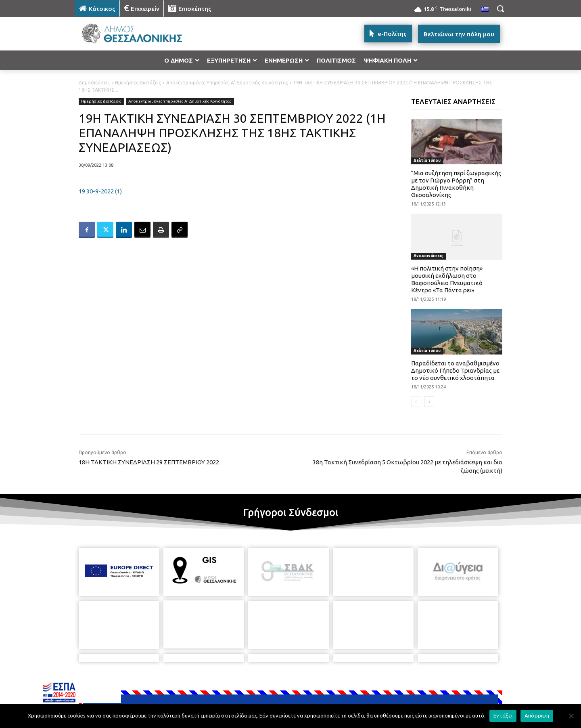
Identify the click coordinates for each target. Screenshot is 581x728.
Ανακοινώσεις (428, 256)
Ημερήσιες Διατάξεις (138, 83)
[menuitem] (485, 10)
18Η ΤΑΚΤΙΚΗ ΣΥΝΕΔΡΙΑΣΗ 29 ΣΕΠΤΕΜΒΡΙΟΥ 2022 (149, 462)
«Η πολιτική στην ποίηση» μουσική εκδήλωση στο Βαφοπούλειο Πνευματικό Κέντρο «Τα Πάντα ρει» (447, 279)
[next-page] (429, 402)
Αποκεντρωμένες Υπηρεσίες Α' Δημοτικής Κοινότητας (227, 83)
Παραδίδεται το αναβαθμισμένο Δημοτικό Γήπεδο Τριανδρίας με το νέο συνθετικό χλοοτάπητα (455, 370)
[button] (500, 8)
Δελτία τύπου (427, 160)
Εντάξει (503, 715)
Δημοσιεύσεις (94, 83)
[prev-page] (416, 402)
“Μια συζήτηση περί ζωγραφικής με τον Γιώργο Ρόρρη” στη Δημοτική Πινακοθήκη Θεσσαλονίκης (456, 184)
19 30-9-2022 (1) (100, 191)
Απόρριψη (537, 715)
